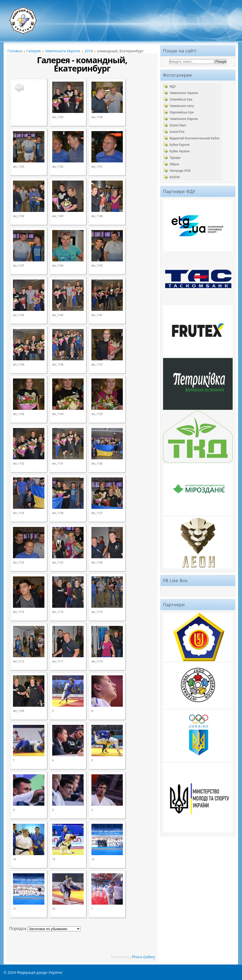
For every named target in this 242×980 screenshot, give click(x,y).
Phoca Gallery (143, 957)
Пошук (221, 62)
